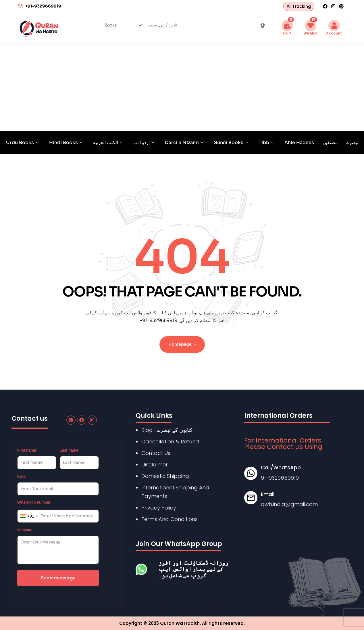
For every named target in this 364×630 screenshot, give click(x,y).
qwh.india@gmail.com (289, 504)
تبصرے (352, 142)
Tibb (266, 142)
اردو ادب (144, 142)
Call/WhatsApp (281, 467)
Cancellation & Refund (170, 442)
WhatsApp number (34, 502)
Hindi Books (66, 142)
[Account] (334, 26)
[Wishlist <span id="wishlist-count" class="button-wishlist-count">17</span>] (311, 26)
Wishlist (311, 33)
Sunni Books (231, 142)
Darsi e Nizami (184, 142)
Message (25, 530)
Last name (69, 450)
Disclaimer (155, 465)
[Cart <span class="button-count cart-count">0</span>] (287, 26)
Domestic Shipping (165, 476)
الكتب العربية (108, 142)
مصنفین (330, 142)
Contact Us (156, 453)
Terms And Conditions (170, 519)
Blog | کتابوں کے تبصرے (167, 430)
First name (27, 450)
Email (22, 476)
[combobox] (28, 516)
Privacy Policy (159, 508)
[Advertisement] (182, 88)
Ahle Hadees (299, 142)
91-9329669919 (280, 478)
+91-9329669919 (158, 320)
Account (334, 33)
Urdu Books (22, 142)
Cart (287, 33)
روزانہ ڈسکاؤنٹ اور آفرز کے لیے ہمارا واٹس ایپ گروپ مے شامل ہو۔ (193, 569)
